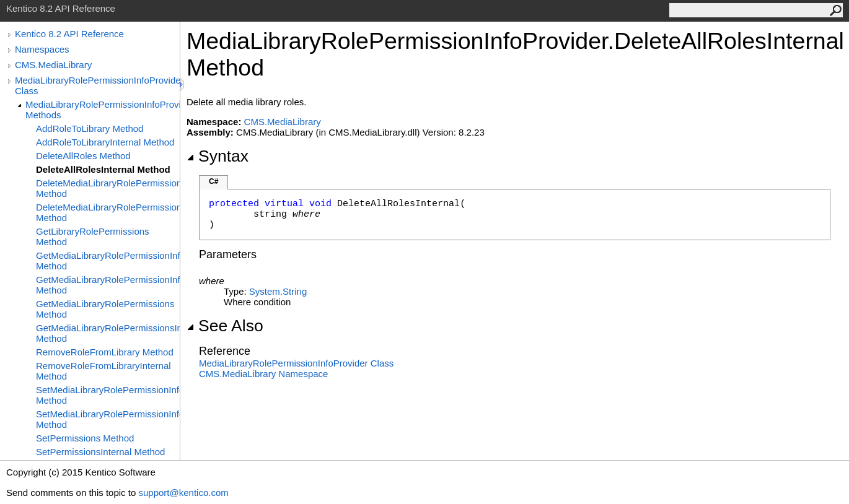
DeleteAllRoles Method (83, 156)
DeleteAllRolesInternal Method (103, 169)
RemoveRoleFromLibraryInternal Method (103, 371)
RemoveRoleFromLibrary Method (105, 352)
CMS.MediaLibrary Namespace (263, 374)
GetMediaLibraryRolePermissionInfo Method (108, 261)
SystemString (278, 291)
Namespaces (42, 49)
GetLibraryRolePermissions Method (93, 237)
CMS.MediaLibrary (53, 65)
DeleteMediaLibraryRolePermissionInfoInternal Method (108, 212)
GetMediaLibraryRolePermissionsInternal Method (108, 333)
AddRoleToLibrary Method (90, 128)
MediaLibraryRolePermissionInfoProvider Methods (103, 110)
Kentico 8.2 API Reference (69, 34)
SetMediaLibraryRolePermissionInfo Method (108, 395)
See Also (225, 326)
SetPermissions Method (85, 438)
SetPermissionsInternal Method (100, 452)
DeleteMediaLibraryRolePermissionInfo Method (108, 188)
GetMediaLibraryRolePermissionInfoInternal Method (108, 285)
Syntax (218, 156)
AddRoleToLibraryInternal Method (105, 142)
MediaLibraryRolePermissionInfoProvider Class (97, 85)
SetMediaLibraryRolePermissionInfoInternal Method (108, 419)
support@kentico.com (183, 493)
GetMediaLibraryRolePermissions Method (105, 309)
